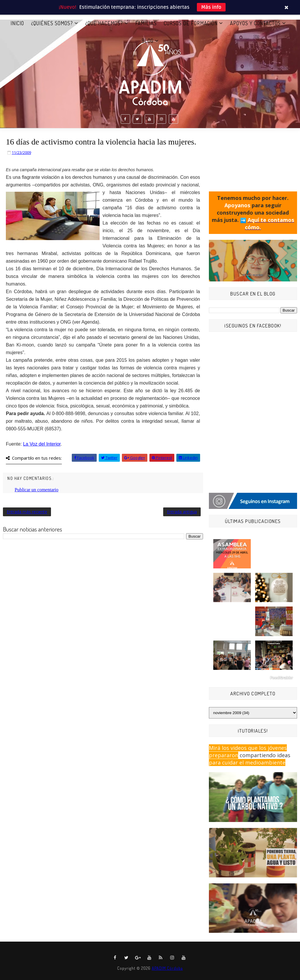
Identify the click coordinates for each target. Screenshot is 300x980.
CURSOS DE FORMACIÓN (191, 23)
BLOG (148, 41)
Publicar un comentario (36, 490)
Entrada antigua (182, 512)
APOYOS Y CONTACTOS (255, 23)
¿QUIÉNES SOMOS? (52, 23)
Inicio (17, 23)
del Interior (42, 444)
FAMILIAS (146, 23)
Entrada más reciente (27, 512)
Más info (211, 7)
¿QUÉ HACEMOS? (104, 23)
